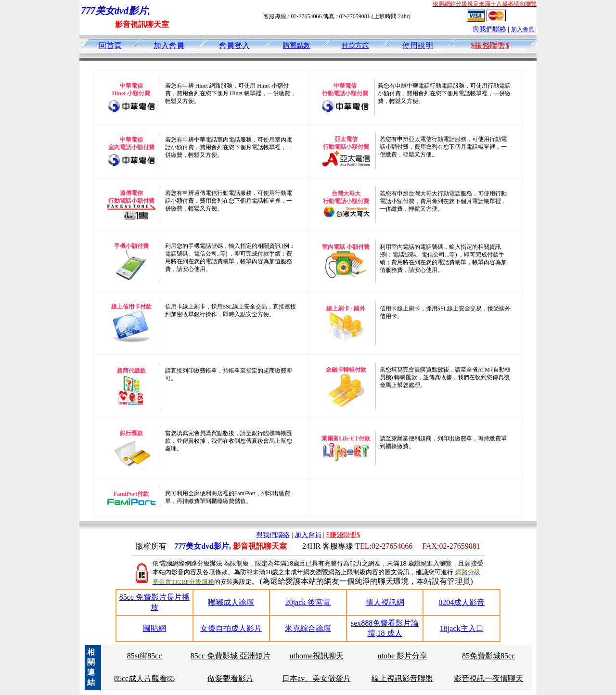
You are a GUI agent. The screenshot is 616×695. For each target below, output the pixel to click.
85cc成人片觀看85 (144, 678)
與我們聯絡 (489, 29)
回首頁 (110, 45)
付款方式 (355, 45)
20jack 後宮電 (308, 602)
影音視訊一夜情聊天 (488, 678)
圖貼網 (154, 628)
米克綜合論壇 (308, 628)
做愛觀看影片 (231, 678)
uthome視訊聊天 (317, 656)
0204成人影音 (462, 602)
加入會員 (523, 29)
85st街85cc (145, 656)
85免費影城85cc (488, 656)
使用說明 (418, 45)
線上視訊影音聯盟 (402, 678)
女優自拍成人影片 (231, 628)
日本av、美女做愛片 (316, 678)
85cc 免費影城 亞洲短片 (231, 656)
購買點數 (296, 45)
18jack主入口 (462, 628)
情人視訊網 (385, 602)
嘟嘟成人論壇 (231, 602)
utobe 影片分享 (403, 656)
